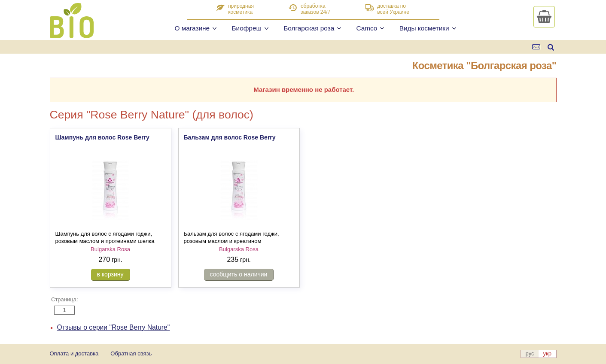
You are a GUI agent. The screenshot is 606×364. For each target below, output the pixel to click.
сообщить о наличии (239, 274)
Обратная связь (131, 353)
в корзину (110, 274)
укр (547, 353)
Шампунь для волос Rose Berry (102, 137)
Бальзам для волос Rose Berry (230, 137)
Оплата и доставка (74, 353)
